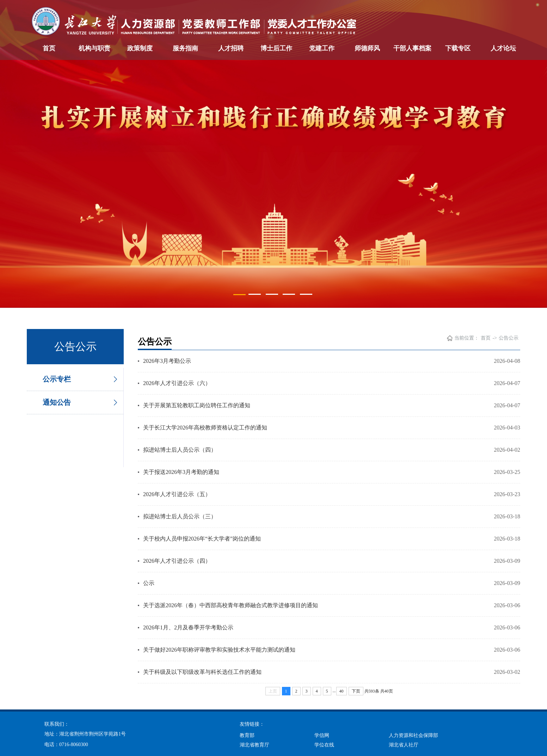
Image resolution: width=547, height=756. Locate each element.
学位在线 (324, 745)
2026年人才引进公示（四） (177, 561)
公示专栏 (57, 379)
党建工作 (322, 48)
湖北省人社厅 (404, 745)
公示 (149, 583)
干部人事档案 (412, 48)
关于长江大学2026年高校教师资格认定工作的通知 (205, 428)
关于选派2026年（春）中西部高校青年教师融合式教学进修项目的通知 (231, 605)
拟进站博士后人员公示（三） (180, 516)
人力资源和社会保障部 (413, 735)
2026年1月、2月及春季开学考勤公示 (188, 627)
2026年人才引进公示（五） (177, 494)
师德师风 (367, 48)
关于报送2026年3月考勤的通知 (181, 472)
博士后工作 (276, 48)
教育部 (247, 735)
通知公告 (57, 402)
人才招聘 (231, 48)
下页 (356, 691)
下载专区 (458, 48)
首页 (49, 48)
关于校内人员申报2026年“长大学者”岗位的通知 (202, 539)
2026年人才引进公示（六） (177, 383)
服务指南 (185, 48)
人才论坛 (503, 48)
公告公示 (509, 338)
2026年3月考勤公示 (167, 361)
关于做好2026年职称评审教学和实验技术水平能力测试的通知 (219, 650)
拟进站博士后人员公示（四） (180, 450)
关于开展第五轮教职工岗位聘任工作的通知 (197, 405)
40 (342, 691)
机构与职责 (94, 48)
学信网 (322, 735)
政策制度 (140, 48)
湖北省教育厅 (254, 745)
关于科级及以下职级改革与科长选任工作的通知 (202, 672)
